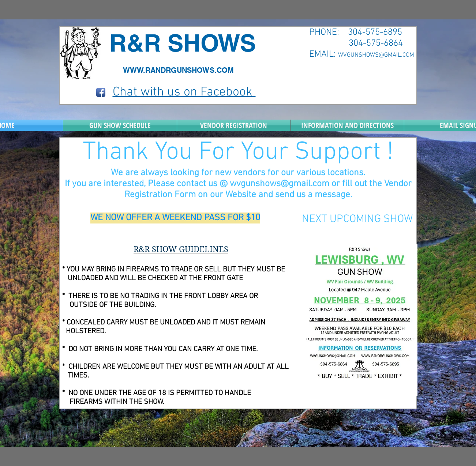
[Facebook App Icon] (101, 92)
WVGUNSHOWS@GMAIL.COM (376, 55)
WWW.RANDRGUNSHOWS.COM (178, 70)
